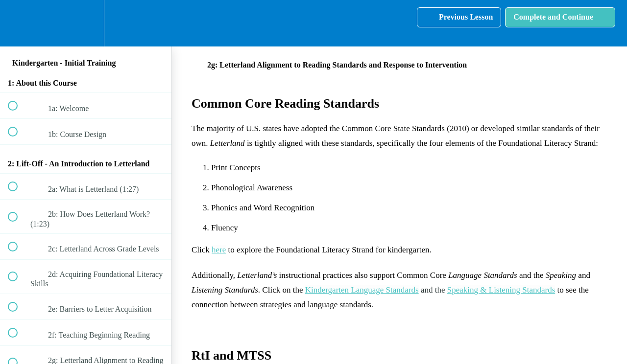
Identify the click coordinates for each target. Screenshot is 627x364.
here (219, 250)
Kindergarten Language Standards (362, 290)
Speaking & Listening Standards (501, 290)
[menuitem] (86, 23)
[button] (18, 23)
